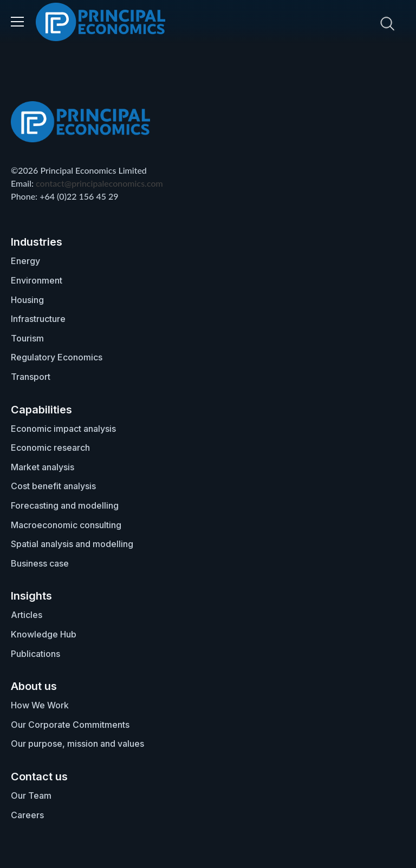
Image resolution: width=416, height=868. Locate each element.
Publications (35, 654)
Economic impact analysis (63, 429)
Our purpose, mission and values (77, 744)
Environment (37, 280)
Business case (40, 563)
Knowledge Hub (44, 634)
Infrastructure (38, 319)
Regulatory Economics (57, 357)
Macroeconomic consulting (66, 525)
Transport (31, 377)
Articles (27, 615)
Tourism (27, 338)
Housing (27, 300)
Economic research (50, 448)
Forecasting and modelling (65, 505)
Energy (25, 261)
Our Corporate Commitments (70, 725)
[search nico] (321, 23)
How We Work (40, 705)
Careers (27, 815)
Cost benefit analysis (53, 486)
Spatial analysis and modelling (72, 544)
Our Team (31, 795)
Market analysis (43, 467)
